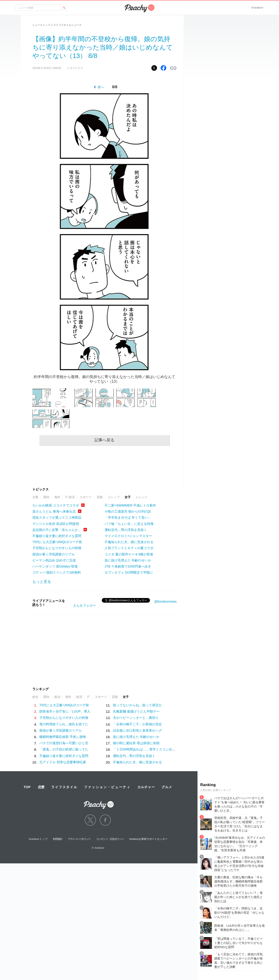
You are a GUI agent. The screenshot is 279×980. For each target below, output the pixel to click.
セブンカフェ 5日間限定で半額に (129, 572)
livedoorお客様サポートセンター (149, 839)
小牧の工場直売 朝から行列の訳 (128, 511)
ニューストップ (41, 25)
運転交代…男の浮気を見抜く (126, 530)
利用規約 (58, 839)
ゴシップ (114, 497)
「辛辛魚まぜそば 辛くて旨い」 (128, 517)
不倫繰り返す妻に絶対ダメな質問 (57, 536)
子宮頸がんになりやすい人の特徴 (57, 548)
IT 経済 (70, 497)
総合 (35, 697)
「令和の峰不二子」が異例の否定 (137, 724)
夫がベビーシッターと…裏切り (136, 718)
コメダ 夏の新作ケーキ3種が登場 (129, 554)
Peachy (139, 8)
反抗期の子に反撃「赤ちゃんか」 (57, 530)
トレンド (142, 497)
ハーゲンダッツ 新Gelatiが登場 (55, 566)
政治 (57, 697)
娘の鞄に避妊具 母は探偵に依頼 (136, 743)
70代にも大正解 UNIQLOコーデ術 (57, 542)
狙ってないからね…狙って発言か (137, 705)
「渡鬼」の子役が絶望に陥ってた (64, 749)
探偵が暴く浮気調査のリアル (54, 554)
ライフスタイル (64, 787)
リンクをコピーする (173, 68)
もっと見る (42, 582)
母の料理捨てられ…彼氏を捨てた (64, 724)
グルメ (167, 787)
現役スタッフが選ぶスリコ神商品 (57, 517)
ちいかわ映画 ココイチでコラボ (56, 505)
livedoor (257, 8)
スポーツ (86, 497)
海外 (57, 497)
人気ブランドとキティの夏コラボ (129, 548)
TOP (27, 787)
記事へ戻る (104, 440)
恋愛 (41, 787)
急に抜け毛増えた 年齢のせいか (128, 560)
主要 (35, 497)
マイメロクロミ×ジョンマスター (128, 536)
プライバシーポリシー (79, 839)
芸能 (100, 497)
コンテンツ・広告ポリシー (110, 839)
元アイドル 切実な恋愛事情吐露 (63, 762)
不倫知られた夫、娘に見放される (129, 542)
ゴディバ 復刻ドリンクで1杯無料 (57, 572)
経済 (79, 697)
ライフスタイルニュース (67, 25)
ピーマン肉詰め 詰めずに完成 (54, 560)
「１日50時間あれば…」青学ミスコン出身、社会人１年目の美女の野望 (165, 749)
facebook (105, 820)
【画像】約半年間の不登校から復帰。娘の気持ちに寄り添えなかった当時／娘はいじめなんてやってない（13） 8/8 (103, 47)
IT (88, 697)
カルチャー (146, 787)
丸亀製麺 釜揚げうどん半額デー (136, 711)
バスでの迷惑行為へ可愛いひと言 (64, 743)
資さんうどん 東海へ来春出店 (54, 511)
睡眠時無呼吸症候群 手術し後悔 (63, 737)
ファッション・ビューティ (107, 787)
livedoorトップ (38, 839)
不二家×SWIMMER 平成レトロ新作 (130, 505)
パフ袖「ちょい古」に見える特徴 (129, 524)
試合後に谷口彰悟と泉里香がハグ (137, 730)
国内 (46, 497)
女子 (128, 497)
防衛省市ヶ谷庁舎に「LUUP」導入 (65, 711)
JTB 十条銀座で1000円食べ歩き (128, 566)
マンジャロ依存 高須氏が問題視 (56, 524)
